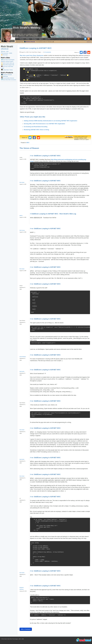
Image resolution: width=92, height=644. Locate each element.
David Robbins (23, 357)
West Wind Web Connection (9, 80)
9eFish (21, 216)
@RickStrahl (5, 49)
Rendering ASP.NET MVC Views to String (36, 130)
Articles (28, 39)
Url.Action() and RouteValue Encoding (36, 127)
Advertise (48, 39)
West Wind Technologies (9, 60)
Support (41, 39)
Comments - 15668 (7, 53)
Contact (22, 39)
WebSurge (5, 76)
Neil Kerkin (22, 371)
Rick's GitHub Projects (7, 61)
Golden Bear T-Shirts (7, 70)
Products (34, 39)
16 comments (48, 52)
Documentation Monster (8, 78)
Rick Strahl (22, 182)
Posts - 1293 (5, 51)
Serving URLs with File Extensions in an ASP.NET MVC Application (44, 124)
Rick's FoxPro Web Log (8, 63)
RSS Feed (4, 55)
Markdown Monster (7, 75)
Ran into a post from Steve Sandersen (32, 55)
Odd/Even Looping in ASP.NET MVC (36, 48)
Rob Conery (22, 230)
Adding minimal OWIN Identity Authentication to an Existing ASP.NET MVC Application (51, 121)
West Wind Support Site (8, 65)
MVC (28, 143)
